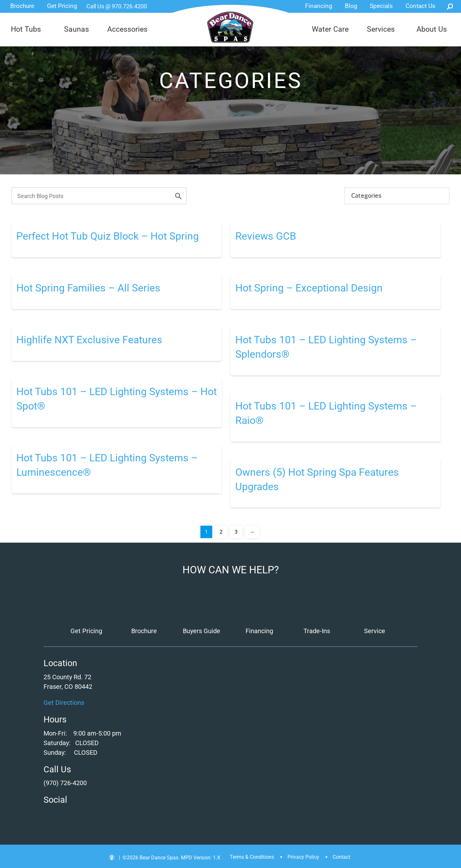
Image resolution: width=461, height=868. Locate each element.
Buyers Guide (202, 631)
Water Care (330, 29)
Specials (381, 6)
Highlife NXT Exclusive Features (89, 340)
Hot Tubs (26, 29)
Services (381, 29)
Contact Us (421, 6)
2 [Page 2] (221, 532)
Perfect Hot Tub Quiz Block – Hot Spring (108, 236)
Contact (341, 857)
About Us (432, 29)
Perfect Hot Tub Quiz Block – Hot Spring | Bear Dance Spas (230, 27)
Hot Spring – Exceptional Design (309, 288)
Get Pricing (62, 6)
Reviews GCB (266, 236)
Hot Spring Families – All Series (88, 288)
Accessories (127, 29)
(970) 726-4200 (65, 783)
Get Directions (64, 703)
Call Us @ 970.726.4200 (117, 6)
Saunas (77, 29)
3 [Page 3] (236, 532)
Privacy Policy (303, 857)
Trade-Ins (317, 631)
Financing (319, 6)
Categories (366, 196)
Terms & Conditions (252, 857)
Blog (351, 6)
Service (375, 631)
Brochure (22, 6)
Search (450, 6)
